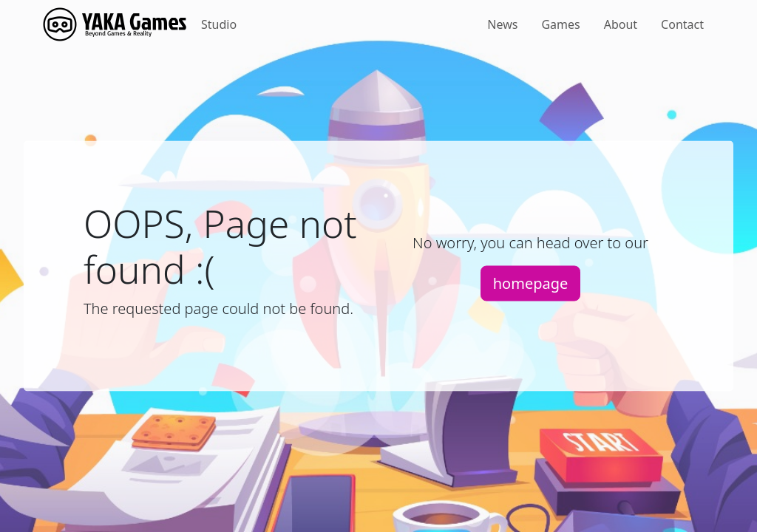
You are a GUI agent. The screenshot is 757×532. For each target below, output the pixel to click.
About (621, 24)
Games (560, 24)
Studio (219, 24)
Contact (682, 24)
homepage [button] (531, 283)
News (502, 24)
